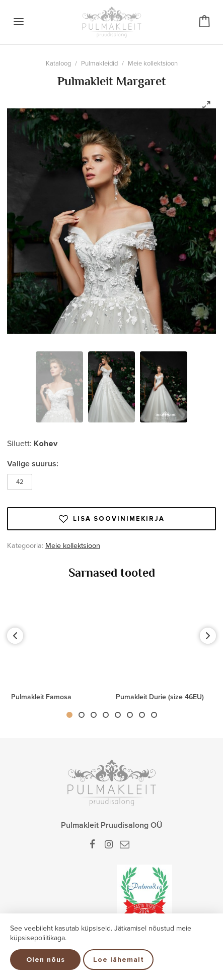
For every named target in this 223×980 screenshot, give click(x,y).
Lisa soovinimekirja (112, 519)
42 (20, 482)
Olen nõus (46, 960)
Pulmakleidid (99, 64)
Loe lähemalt (119, 960)
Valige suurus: (33, 464)
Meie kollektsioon (153, 64)
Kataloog (58, 64)
